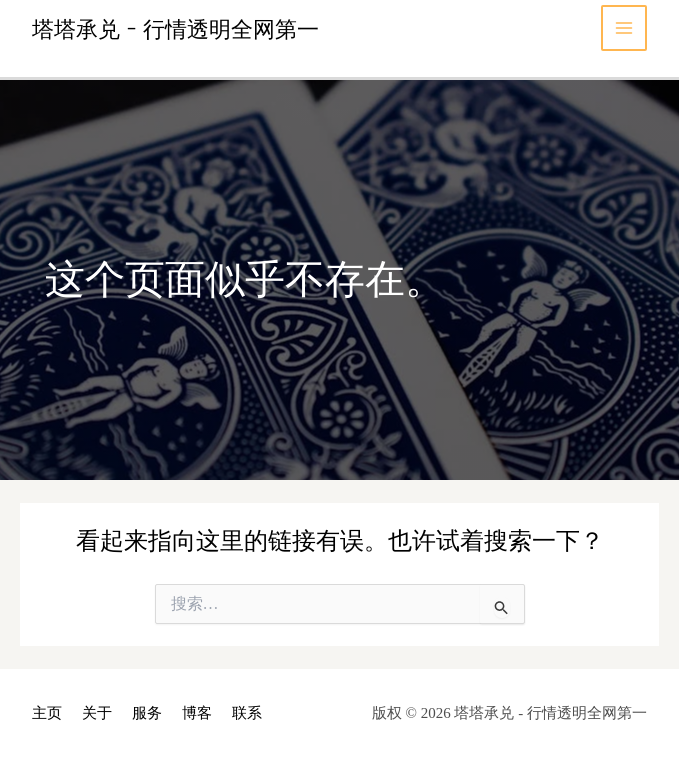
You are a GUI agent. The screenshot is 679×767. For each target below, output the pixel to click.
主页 (47, 713)
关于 (97, 713)
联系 (247, 713)
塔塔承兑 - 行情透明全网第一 (175, 27)
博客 (197, 713)
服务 (147, 713)
